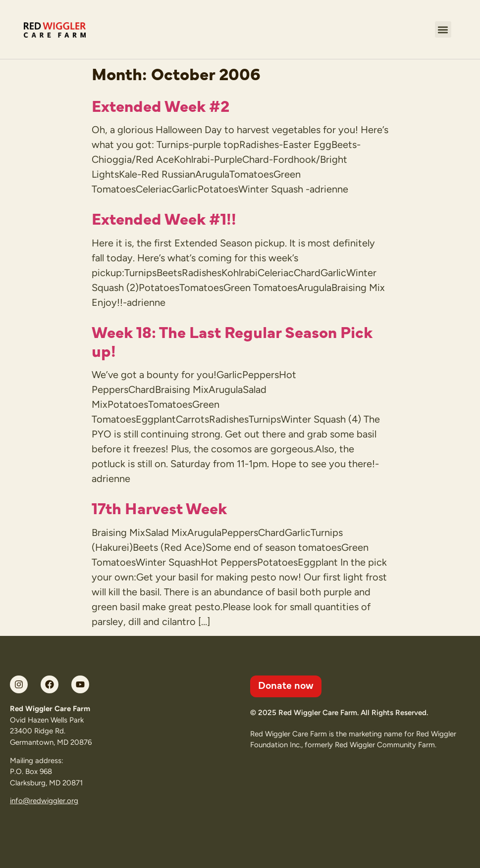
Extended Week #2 (160, 105)
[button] (443, 29)
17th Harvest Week (159, 507)
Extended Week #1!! (164, 218)
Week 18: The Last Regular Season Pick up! (232, 340)
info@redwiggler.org (44, 801)
